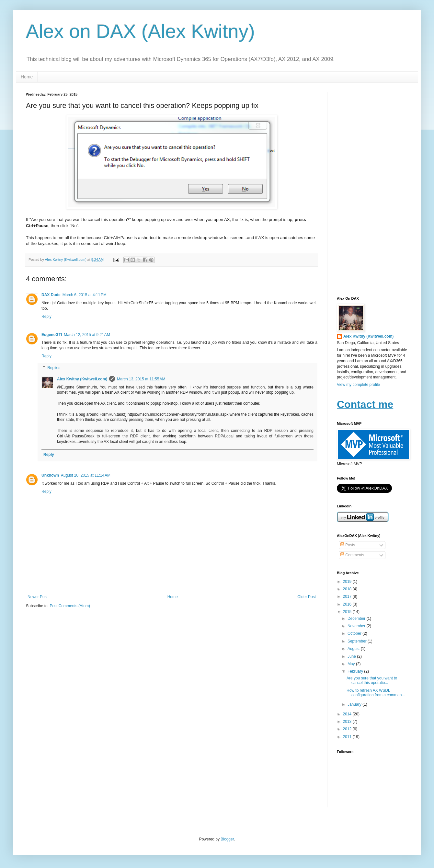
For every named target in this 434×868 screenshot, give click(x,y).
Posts (348, 545)
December (357, 619)
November (357, 626)
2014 (348, 714)
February (356, 671)
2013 (348, 722)
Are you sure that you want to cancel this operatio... (372, 680)
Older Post (307, 597)
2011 (348, 737)
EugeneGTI (52, 335)
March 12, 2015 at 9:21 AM (87, 335)
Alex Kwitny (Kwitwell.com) (66, 260)
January (355, 704)
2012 (348, 729)
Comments (352, 555)
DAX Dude (51, 295)
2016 (348, 604)
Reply (46, 317)
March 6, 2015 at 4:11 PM (85, 295)
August (354, 649)
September (358, 641)
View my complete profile (358, 385)
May (352, 664)
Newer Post (38, 597)
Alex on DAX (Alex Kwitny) (140, 31)
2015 (348, 612)
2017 (348, 596)
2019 (348, 582)
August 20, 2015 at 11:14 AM (86, 475)
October (355, 633)
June (352, 656)
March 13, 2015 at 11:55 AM (141, 379)
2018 (348, 589)
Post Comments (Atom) (70, 606)
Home (27, 77)
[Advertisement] (372, 190)
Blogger (227, 839)
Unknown (50, 475)
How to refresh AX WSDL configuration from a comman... (376, 693)
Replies (54, 368)
